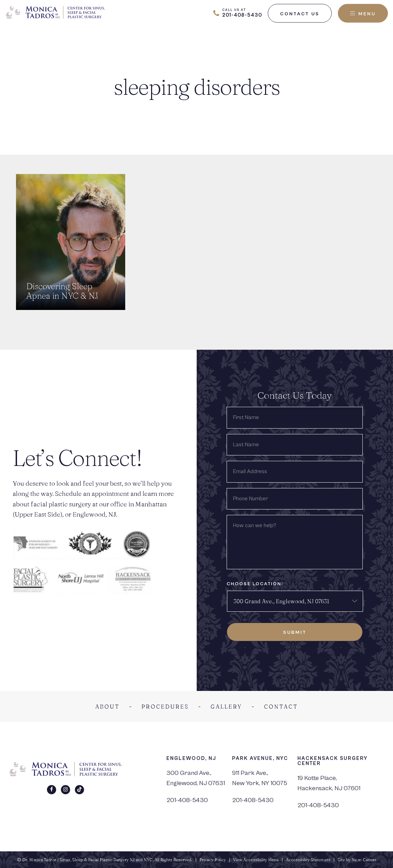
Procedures (165, 707)
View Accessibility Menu (256, 860)
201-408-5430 (187, 800)
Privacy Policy (213, 860)
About (108, 707)
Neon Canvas (364, 860)
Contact (281, 707)
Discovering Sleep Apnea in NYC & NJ (62, 291)
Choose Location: (255, 584)
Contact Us (300, 14)
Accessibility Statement (308, 860)
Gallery (226, 707)
